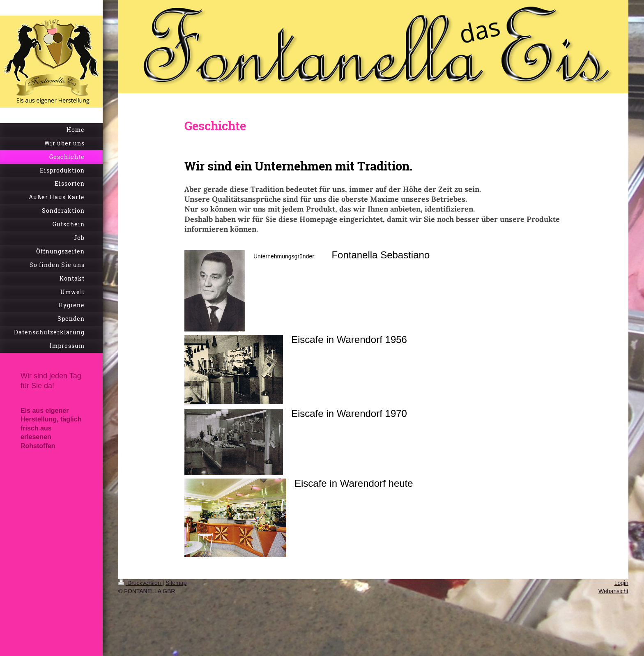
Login (621, 583)
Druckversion (140, 583)
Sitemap (176, 583)
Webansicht (613, 591)
